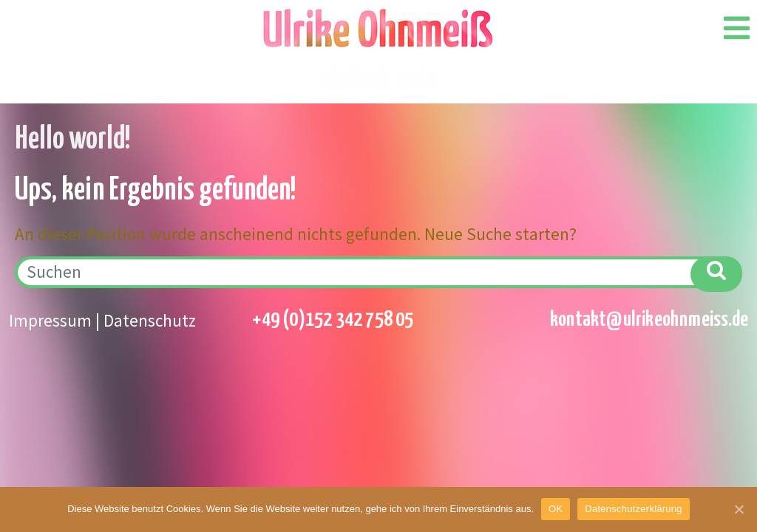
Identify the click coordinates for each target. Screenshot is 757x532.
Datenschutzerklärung (633, 509)
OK (556, 509)
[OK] (739, 509)
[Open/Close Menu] (737, 28)
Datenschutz (150, 320)
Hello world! (73, 140)
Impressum (50, 320)
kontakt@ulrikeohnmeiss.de (649, 320)
